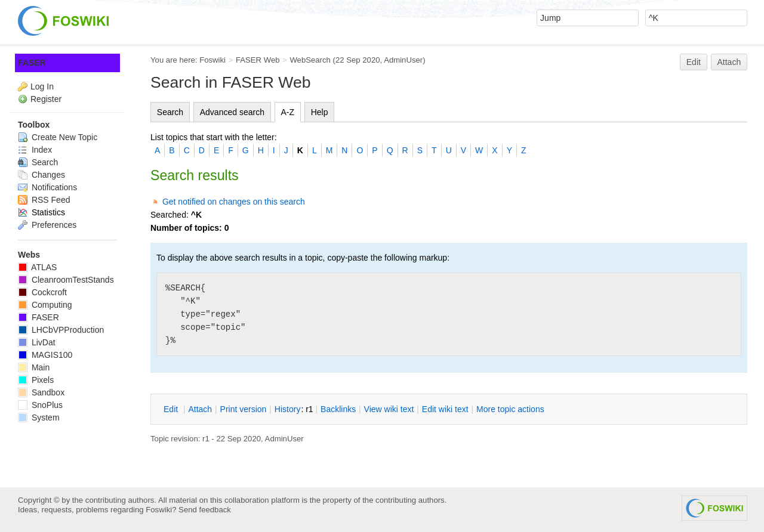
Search (170, 112)
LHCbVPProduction (61, 330)
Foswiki (212, 60)
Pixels (36, 380)
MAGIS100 (45, 355)
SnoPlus (40, 405)
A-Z (288, 112)
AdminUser (403, 60)
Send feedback (205, 510)
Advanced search (232, 112)
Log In (42, 86)
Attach (729, 62)
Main (34, 367)
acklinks (338, 409)
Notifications (47, 187)
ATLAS (37, 267)
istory (288, 409)
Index (35, 150)
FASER (32, 63)
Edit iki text (445, 409)
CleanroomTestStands (66, 280)
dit (172, 409)
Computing (45, 305)
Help (320, 112)
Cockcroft (42, 292)
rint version (244, 409)
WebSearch (310, 60)
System (39, 417)
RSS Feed (44, 200)
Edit (694, 62)
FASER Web (258, 60)
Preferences (47, 225)
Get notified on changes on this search (234, 202)
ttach (200, 409)
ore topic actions (510, 409)
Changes (41, 175)
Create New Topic (58, 137)
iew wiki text (389, 409)
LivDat (37, 342)
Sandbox (41, 392)
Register (46, 99)
